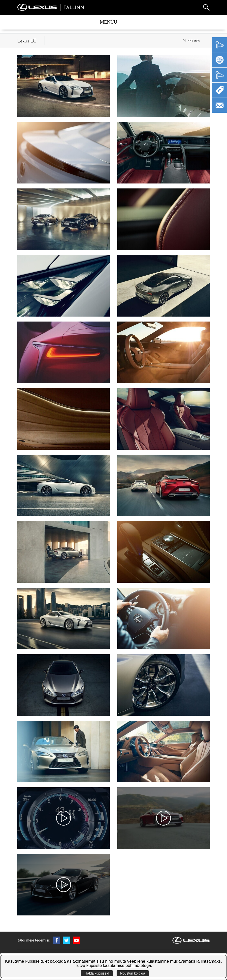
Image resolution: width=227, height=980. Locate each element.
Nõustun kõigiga (132, 973)
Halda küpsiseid (97, 973)
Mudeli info (191, 40)
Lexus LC (27, 41)
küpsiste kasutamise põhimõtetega (119, 965)
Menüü (109, 22)
